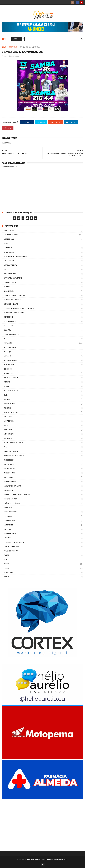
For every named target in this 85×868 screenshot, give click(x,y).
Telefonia (7, 538)
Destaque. (8, 352)
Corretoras (9, 326)
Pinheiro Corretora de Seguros (17, 495)
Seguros (7, 529)
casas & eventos (11, 283)
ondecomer (8, 477)
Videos (6, 564)
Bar (5, 270)
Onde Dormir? (9, 473)
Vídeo (6, 560)
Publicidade (8, 516)
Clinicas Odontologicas (14, 296)
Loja (5, 447)
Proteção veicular (12, 512)
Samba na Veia (9, 521)
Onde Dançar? (10, 469)
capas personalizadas (13, 278)
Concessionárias (11, 304)
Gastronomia (9, 404)
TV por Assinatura (11, 547)
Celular (7, 287)
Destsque (7, 356)
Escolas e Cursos (11, 378)
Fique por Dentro (11, 391)
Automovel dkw (10, 265)
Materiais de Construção (14, 456)
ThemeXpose (32, 860)
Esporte (7, 382)
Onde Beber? (9, 460)
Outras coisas (10, 482)
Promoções (9, 508)
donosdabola (9, 365)
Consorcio (8, 317)
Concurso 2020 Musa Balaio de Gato (19, 309)
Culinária (7, 330)
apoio (6, 244)
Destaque (13, 47)
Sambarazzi (8, 525)
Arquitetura (9, 252)
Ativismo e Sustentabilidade (15, 257)
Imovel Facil (9, 421)
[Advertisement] (42, 822)
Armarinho (8, 248)
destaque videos (11, 347)
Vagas (6, 555)
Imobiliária (8, 417)
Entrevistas (8, 373)
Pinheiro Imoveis (10, 499)
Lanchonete (9, 434)
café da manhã (10, 274)
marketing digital (11, 451)
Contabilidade (10, 322)
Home (4, 39)
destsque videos (10, 361)
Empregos (8, 369)
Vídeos (6, 568)
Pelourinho (8, 490)
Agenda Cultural (11, 235)
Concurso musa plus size (14, 313)
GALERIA (7, 399)
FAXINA (6, 386)
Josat (6, 425)
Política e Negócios (12, 503)
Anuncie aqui (9, 239)
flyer (6, 395)
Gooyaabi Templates (59, 860)
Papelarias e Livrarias (12, 486)
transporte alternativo (14, 542)
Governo (7, 408)
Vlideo (6, 577)
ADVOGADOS (9, 231)
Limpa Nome (8, 438)
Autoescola (9, 261)
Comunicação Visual (12, 300)
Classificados (10, 291)
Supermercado (10, 534)
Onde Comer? (9, 464)
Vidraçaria (8, 573)
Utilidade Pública (11, 551)
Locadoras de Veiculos (13, 443)
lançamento (9, 430)
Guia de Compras (11, 412)
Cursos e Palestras (12, 335)
